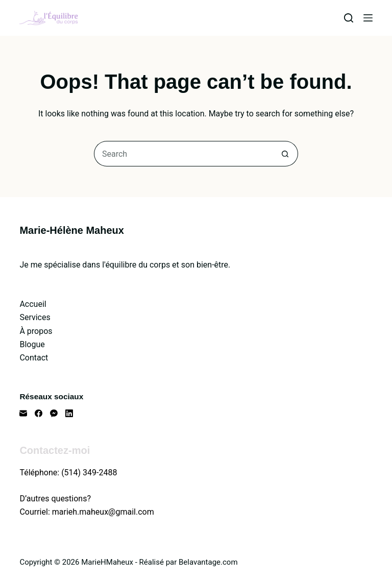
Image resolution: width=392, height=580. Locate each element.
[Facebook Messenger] (54, 413)
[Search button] (285, 154)
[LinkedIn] (69, 413)
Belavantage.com (208, 562)
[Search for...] (183, 154)
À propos (36, 331)
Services (35, 317)
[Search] (349, 18)
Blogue (32, 344)
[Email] (23, 413)
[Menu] (368, 18)
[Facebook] (39, 413)
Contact (34, 358)
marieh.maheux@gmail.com (103, 512)
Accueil (33, 304)
